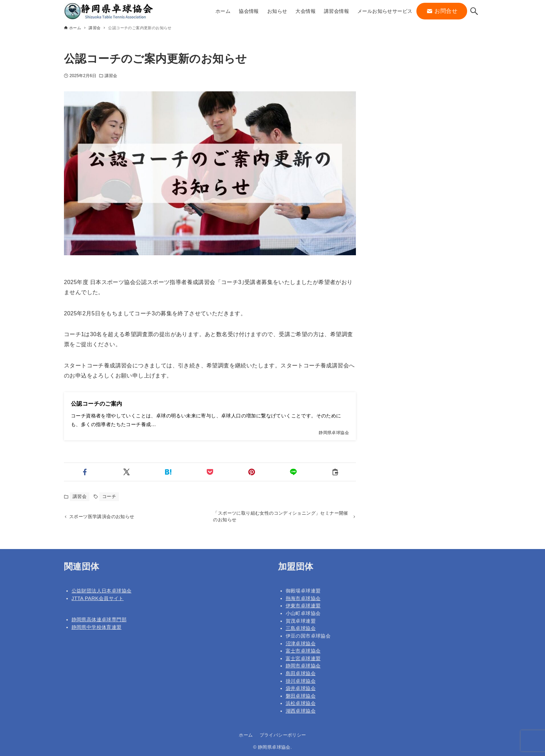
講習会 (111, 76)
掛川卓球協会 (301, 681)
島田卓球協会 (301, 673)
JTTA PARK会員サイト (98, 598)
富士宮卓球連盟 (303, 658)
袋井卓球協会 (301, 688)
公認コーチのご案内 (97, 404)
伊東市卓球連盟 (303, 606)
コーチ (109, 496)
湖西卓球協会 (301, 711)
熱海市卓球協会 (303, 598)
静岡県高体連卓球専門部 (99, 620)
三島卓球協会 (301, 628)
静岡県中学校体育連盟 (97, 627)
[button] (85, 472)
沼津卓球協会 (301, 643)
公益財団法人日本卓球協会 (102, 591)
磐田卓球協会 (301, 696)
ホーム (246, 735)
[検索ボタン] (474, 11)
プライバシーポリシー (283, 735)
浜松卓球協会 (301, 704)
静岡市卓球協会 (303, 666)
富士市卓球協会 (303, 651)
